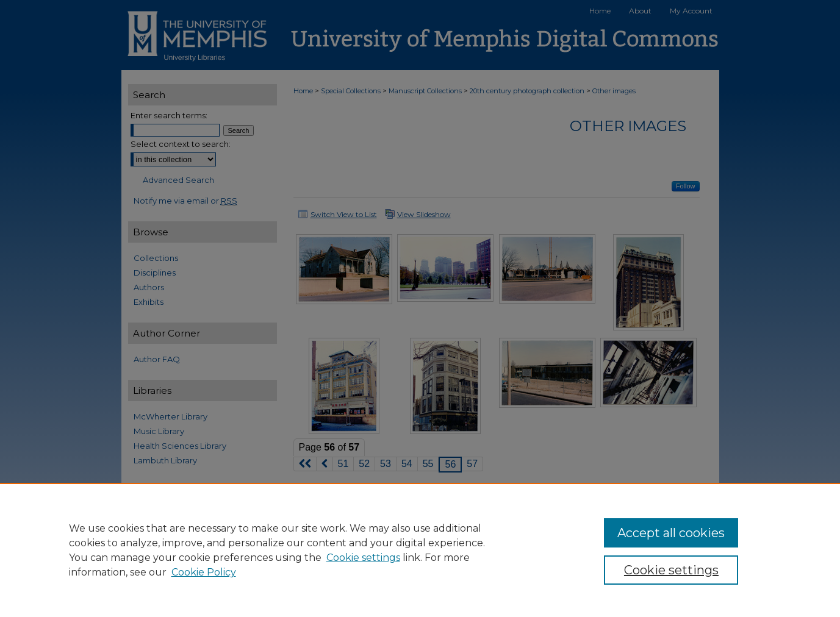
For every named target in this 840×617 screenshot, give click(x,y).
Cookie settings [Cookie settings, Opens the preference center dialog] (671, 570)
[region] (420, 550)
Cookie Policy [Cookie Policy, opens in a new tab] (204, 572)
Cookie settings (363, 558)
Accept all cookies (671, 533)
